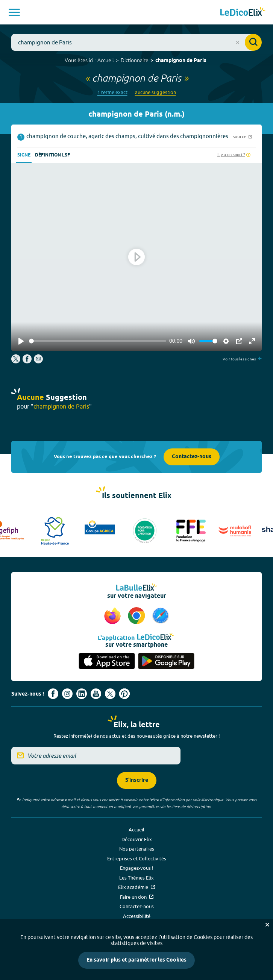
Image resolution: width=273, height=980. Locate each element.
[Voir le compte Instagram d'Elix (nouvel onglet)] (67, 694)
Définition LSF (52, 155)
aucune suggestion (155, 92)
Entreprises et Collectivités (137, 858)
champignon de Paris (181, 61)
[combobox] (136, 42)
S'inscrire (137, 780)
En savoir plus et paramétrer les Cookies (136, 960)
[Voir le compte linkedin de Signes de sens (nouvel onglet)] (82, 694)
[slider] (98, 341)
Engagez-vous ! (137, 868)
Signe (24, 155)
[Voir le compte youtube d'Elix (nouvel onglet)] (96, 694)
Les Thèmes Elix (136, 878)
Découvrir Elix (137, 839)
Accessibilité (137, 916)
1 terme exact (112, 92)
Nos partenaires (137, 849)
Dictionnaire (135, 60)
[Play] (21, 341)
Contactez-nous (192, 457)
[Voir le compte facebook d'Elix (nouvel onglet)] (53, 694)
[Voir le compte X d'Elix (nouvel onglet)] (110, 694)
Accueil (106, 60)
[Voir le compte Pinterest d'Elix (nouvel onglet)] (124, 694)
